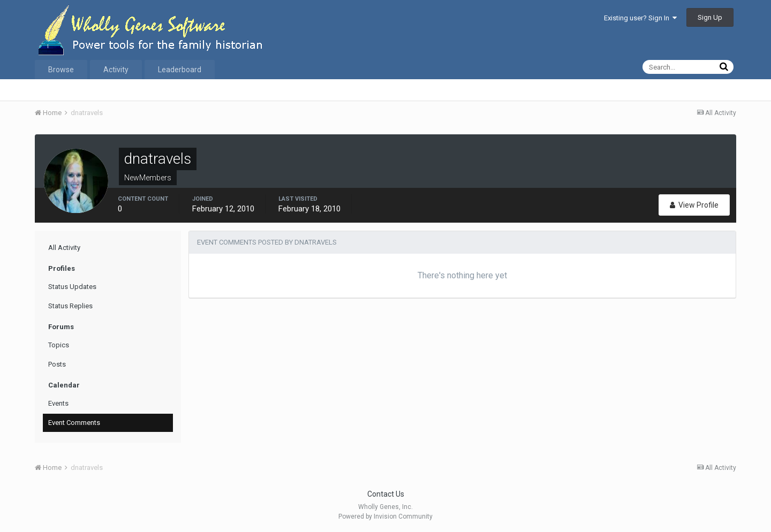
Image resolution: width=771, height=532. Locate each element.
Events (58, 403)
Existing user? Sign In (640, 18)
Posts (57, 364)
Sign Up (710, 17)
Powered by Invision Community (385, 516)
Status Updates (72, 287)
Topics (59, 345)
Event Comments (74, 423)
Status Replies (70, 306)
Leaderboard (180, 70)
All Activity (64, 248)
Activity (116, 70)
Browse (61, 70)
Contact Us (386, 494)
